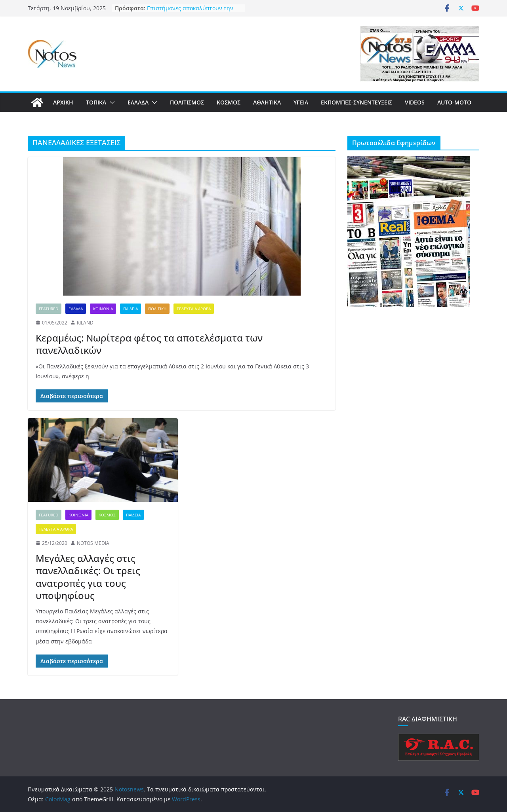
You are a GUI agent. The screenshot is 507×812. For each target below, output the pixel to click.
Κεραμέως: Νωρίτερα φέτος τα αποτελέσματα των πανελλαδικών (149, 344)
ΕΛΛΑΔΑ (138, 102)
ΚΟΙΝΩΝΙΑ (103, 309)
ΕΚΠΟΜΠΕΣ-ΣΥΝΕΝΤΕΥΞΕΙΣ (356, 102)
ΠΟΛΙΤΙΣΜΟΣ (187, 102)
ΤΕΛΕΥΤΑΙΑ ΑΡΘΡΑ (194, 309)
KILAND (85, 323)
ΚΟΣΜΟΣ (229, 102)
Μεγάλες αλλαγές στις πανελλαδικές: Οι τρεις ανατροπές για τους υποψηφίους (88, 577)
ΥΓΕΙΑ (301, 102)
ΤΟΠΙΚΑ (96, 102)
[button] (111, 102)
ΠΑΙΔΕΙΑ (131, 309)
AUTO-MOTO (454, 102)
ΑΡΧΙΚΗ (63, 102)
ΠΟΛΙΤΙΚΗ (157, 309)
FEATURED (49, 309)
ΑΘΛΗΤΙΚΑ (267, 102)
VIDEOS (415, 102)
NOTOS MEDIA (93, 543)
